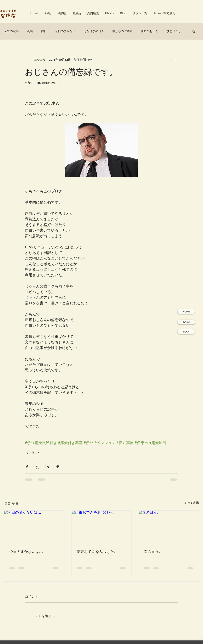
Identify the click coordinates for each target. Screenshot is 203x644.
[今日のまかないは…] (34, 527)
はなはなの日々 (94, 31)
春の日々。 (153, 552)
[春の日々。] (169, 527)
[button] (194, 31)
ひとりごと (174, 31)
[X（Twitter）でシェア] (37, 467)
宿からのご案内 (122, 31)
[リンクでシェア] (57, 467)
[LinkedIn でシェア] (47, 467)
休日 (44, 31)
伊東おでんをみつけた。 (97, 552)
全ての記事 (11, 31)
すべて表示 (192, 503)
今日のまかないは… (26, 552)
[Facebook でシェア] (27, 467)
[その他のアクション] (176, 60)
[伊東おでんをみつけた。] (102, 527)
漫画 (30, 31)
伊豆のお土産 (150, 31)
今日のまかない (65, 31)
